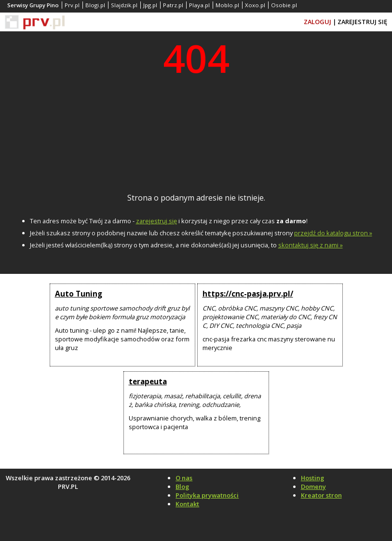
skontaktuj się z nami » (311, 245)
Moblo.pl (227, 5)
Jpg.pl (150, 5)
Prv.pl (72, 5)
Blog (182, 487)
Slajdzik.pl (124, 5)
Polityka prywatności (207, 495)
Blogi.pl (95, 5)
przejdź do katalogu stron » (333, 233)
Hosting (312, 478)
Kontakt (187, 504)
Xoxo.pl (255, 5)
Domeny (313, 487)
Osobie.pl (284, 5)
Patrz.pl (173, 5)
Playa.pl (199, 5)
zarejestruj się (156, 221)
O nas (184, 478)
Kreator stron (321, 495)
